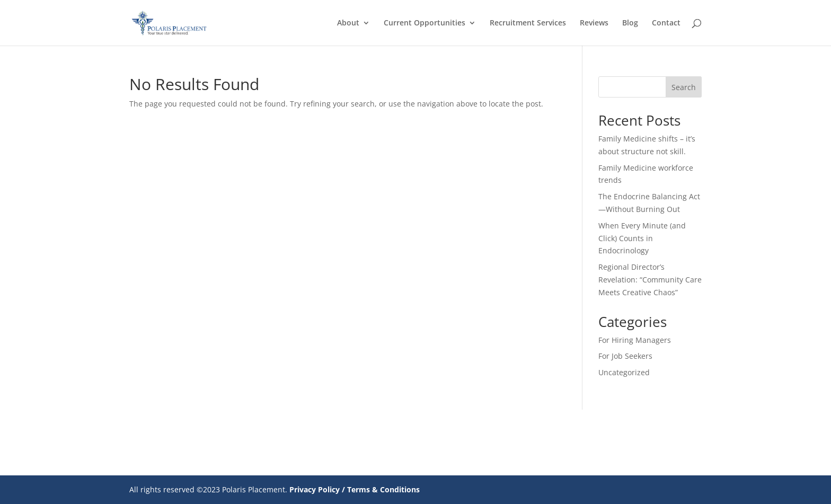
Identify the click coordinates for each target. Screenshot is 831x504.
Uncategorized (624, 372)
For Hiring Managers (635, 340)
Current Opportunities (425, 23)
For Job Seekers (625, 356)
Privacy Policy (315, 489)
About (348, 23)
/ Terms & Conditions (381, 489)
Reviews (594, 23)
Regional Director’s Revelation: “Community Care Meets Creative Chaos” (650, 280)
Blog (630, 23)
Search (684, 87)
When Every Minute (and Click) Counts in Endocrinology (642, 238)
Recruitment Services (528, 23)
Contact (666, 23)
